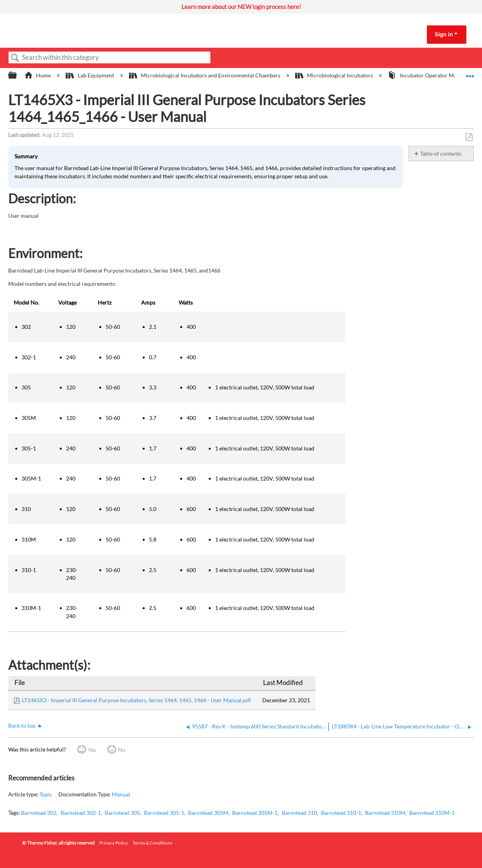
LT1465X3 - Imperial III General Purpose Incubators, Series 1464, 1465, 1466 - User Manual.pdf (136, 700)
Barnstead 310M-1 (432, 813)
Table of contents (441, 153)
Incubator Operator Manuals (429, 75)
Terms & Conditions (152, 843)
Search (15, 58)
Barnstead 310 (299, 813)
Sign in (444, 34)
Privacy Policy (114, 843)
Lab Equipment (90, 75)
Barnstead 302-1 (81, 813)
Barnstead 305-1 (164, 813)
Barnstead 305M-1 (255, 813)
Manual (121, 794)
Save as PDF (469, 137)
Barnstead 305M (208, 813)
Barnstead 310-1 (341, 813)
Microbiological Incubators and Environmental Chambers (205, 75)
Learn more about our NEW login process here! (241, 7)
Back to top (22, 725)
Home (38, 75)
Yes (92, 750)
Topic (46, 794)
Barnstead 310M (385, 813)
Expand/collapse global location (470, 73)
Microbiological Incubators (335, 75)
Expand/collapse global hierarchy (18, 75)
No (122, 750)
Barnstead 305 (122, 813)
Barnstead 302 (39, 813)
